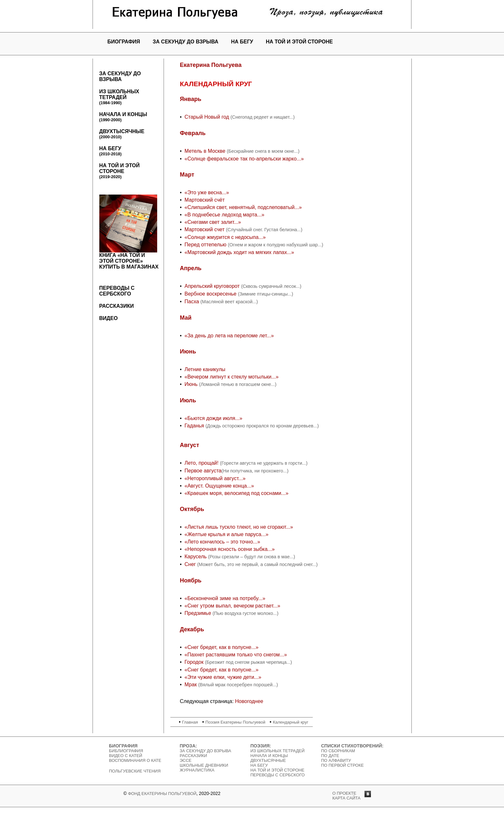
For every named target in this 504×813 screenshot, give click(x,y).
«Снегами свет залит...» (213, 222)
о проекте (344, 793)
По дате (330, 756)
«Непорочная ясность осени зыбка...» (230, 549)
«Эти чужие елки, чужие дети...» (223, 677)
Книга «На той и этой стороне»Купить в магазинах (129, 232)
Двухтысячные (122, 134)
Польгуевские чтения (135, 771)
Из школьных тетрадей (119, 97)
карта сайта (346, 798)
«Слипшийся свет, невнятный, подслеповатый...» (243, 207)
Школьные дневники (204, 765)
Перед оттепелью (206, 245)
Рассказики (117, 306)
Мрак (191, 685)
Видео (109, 318)
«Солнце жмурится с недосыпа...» (225, 237)
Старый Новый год (207, 117)
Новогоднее (249, 701)
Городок (195, 662)
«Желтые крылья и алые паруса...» (226, 534)
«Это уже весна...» (207, 192)
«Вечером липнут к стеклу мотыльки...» (232, 377)
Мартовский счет (205, 229)
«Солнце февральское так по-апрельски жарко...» (244, 159)
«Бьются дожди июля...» (213, 418)
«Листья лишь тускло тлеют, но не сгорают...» (239, 527)
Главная (190, 722)
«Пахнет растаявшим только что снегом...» (236, 655)
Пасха (193, 301)
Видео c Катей (126, 756)
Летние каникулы (205, 369)
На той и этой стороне (299, 42)
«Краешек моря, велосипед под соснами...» (236, 493)
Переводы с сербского (117, 291)
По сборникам (338, 751)
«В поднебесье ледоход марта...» (225, 215)
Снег (191, 564)
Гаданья (195, 426)
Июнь (192, 384)
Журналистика (197, 770)
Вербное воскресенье (211, 294)
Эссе (186, 760)
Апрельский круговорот (213, 286)
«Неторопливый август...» (215, 478)
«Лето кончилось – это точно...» (222, 542)
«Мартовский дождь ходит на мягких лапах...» (239, 252)
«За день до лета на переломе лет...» (229, 336)
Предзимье (198, 613)
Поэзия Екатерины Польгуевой (235, 722)
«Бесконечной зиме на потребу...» (225, 598)
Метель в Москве (205, 151)
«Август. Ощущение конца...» (219, 486)
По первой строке (342, 765)
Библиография (126, 751)
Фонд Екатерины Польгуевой (162, 794)
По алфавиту (336, 760)
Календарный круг (291, 722)
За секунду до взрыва (185, 42)
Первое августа (203, 471)
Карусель (196, 557)
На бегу (242, 42)
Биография (124, 42)
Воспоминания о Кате (135, 760)
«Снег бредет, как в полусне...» (221, 647)
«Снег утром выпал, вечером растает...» (232, 606)
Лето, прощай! (202, 463)
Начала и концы (123, 117)
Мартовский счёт (205, 200)
